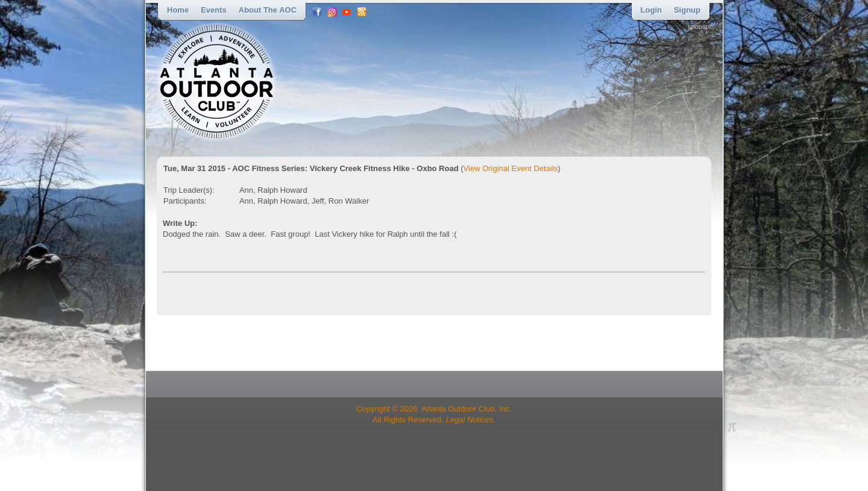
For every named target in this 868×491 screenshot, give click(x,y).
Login (651, 10)
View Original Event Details (511, 168)
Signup (687, 10)
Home (178, 10)
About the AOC (268, 10)
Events (214, 10)
